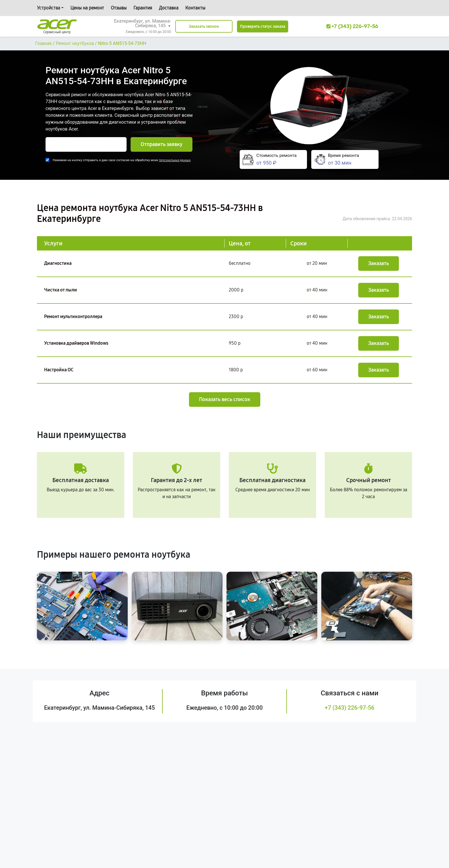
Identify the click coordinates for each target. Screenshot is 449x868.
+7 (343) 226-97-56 (350, 708)
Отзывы (119, 8)
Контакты (195, 8)
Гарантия (143, 8)
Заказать (379, 263)
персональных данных (175, 160)
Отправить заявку (162, 144)
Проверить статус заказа (263, 26)
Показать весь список (225, 399)
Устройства (49, 8)
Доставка (169, 8)
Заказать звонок (204, 26)
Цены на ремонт (87, 8)
